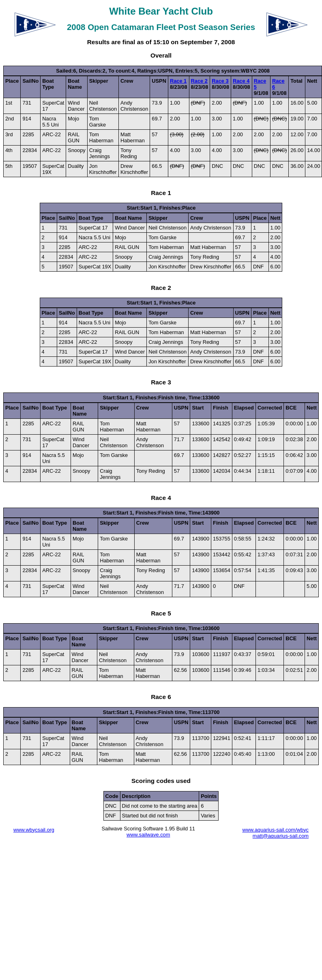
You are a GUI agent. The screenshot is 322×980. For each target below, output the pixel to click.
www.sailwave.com (148, 835)
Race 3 (220, 81)
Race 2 (199, 81)
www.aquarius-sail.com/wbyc (275, 830)
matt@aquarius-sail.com (281, 836)
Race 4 (241, 81)
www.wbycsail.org (34, 830)
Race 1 (178, 81)
